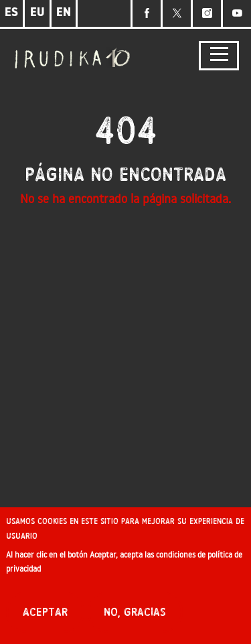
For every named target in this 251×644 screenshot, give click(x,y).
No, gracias (135, 616)
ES (11, 13)
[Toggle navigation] (219, 56)
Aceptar (45, 616)
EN (64, 13)
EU (37, 13)
